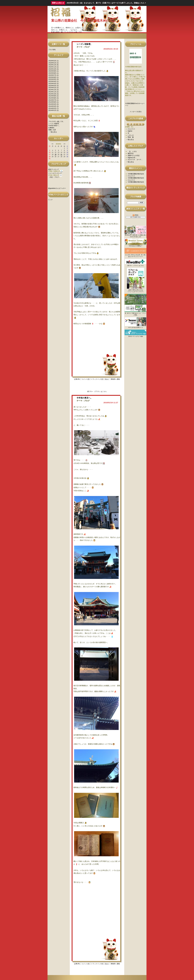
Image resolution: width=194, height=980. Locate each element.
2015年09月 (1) (53, 71)
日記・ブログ (54, 177)
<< (52, 144)
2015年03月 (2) (53, 84)
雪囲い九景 (52, 130)
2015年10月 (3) (53, 69)
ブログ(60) (52, 50)
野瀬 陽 (131, 137)
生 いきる (132, 151)
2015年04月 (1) (53, 81)
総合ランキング (54, 169)
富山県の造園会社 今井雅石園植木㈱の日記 (84, 21)
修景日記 (131, 153)
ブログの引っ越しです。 (57, 121)
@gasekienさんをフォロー (57, 188)
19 (55, 155)
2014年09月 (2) (53, 96)
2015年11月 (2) (53, 67)
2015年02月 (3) (53, 86)
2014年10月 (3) (53, 94)
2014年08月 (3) (53, 98)
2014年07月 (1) (53, 100)
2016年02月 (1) (53, 61)
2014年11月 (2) (53, 92)
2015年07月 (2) (53, 75)
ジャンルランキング (55, 173)
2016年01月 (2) (53, 63)
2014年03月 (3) (53, 106)
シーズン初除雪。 (54, 124)
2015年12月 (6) (53, 65)
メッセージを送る (136, 112)
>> (64, 144)
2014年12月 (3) (53, 90)
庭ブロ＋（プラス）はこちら (97, 391)
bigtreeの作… (132, 158)
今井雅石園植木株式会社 (136, 174)
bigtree (130, 131)
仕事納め (51, 128)
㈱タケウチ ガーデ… (135, 160)
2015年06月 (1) (53, 77)
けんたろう (131, 129)
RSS (135, 215)
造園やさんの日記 (134, 156)
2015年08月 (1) (53, 73)
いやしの (131, 135)
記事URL (77, 379)
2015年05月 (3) (53, 79)
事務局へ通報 (115, 379)
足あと (107, 379)
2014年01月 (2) (53, 110)
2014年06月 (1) (53, 102)
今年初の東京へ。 (54, 126)
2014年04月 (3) (53, 104)
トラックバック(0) (97, 379)
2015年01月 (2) (53, 88)
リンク (50, 200)
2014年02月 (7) (53, 108)
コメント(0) (86, 379)
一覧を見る (53, 132)
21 (61, 155)
